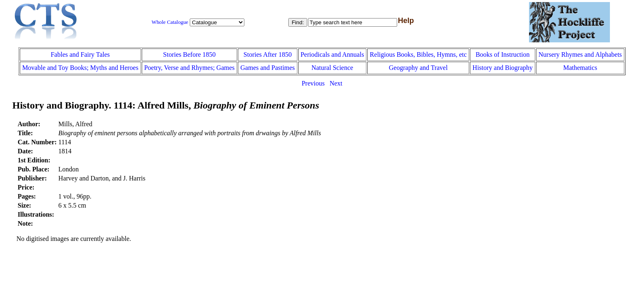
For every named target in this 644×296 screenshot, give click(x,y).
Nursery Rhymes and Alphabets (580, 54)
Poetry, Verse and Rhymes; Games (189, 68)
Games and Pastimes (267, 68)
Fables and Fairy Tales (80, 54)
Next (336, 83)
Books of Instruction (503, 54)
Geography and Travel (418, 68)
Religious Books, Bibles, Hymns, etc (418, 54)
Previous (313, 83)
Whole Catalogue (170, 22)
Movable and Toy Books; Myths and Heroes (80, 68)
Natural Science (332, 68)
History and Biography (503, 68)
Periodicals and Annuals (332, 54)
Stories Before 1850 (189, 54)
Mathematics (580, 68)
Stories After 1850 (268, 54)
